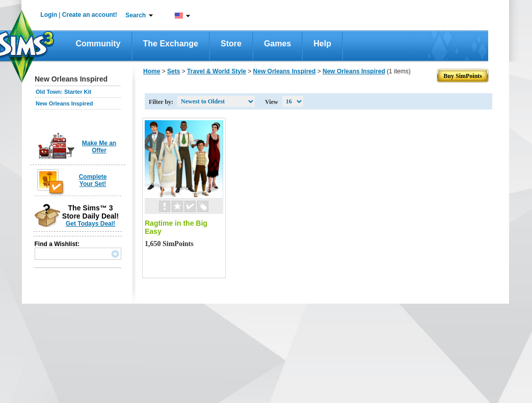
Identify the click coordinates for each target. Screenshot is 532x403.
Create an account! (90, 15)
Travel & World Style (217, 71)
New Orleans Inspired (64, 103)
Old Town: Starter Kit (63, 92)
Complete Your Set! (93, 180)
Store (231, 44)
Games (277, 44)
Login (49, 15)
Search (136, 15)
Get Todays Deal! (90, 224)
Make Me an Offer (99, 147)
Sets (174, 71)
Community (98, 44)
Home (152, 71)
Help (322, 44)
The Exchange (171, 44)
